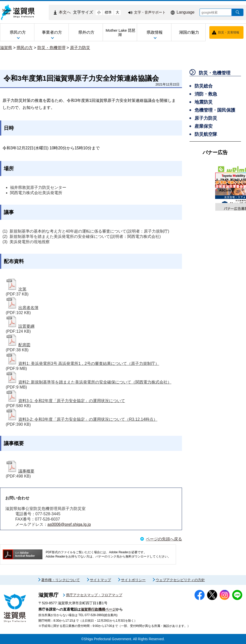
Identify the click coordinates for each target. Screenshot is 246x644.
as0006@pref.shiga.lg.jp (69, 524)
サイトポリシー (133, 580)
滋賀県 (6, 48)
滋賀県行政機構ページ (98, 609)
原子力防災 (80, 48)
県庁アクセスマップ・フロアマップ (94, 595)
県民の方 (25, 48)
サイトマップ (100, 580)
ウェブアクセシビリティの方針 (180, 580)
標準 (108, 12)
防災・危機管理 (51, 48)
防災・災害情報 (229, 32)
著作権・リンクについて (60, 580)
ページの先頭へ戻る (164, 539)
